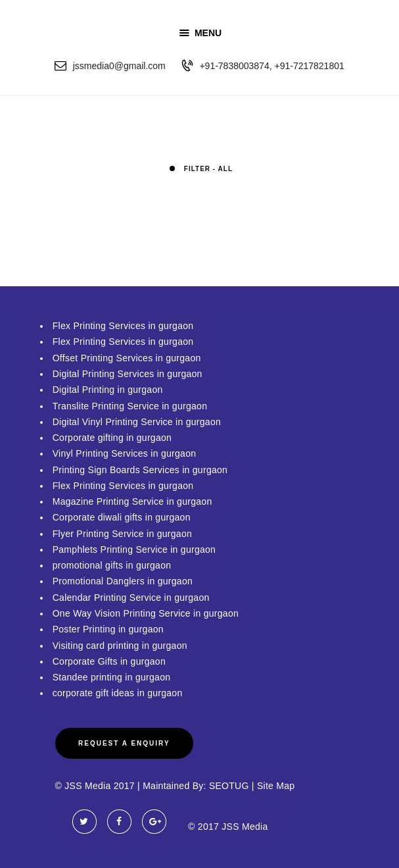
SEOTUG (229, 786)
